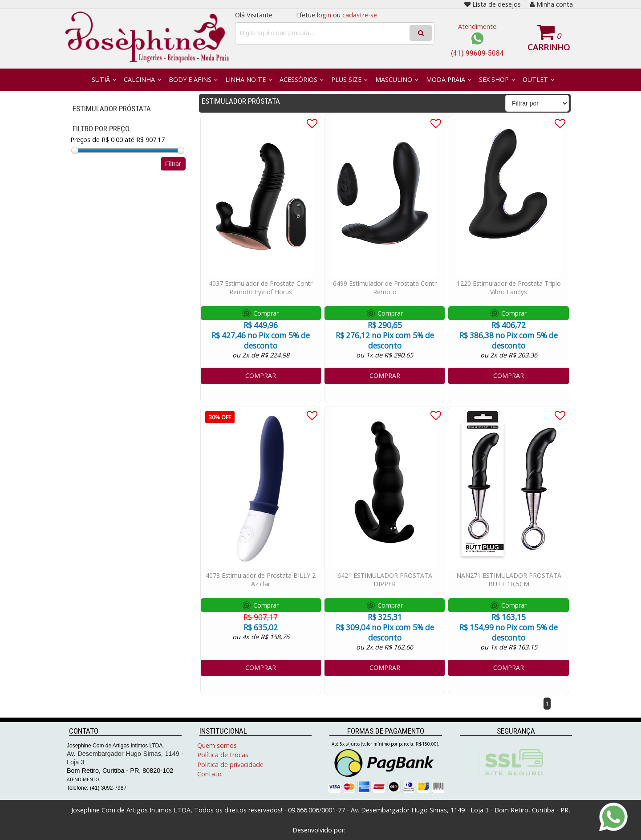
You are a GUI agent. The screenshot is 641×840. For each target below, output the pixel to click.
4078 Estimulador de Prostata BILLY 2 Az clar (261, 580)
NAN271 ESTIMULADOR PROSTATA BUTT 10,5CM (509, 580)
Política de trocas (223, 755)
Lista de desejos (493, 4)
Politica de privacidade (230, 765)
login (324, 15)
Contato (209, 774)
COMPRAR (261, 375)
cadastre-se (360, 15)
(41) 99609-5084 (477, 53)
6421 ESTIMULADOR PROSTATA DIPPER (385, 580)
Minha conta (551, 4)
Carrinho (549, 47)
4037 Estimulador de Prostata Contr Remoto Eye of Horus (261, 288)
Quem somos (217, 745)
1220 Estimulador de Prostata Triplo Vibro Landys (509, 288)
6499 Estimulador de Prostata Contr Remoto (385, 288)
